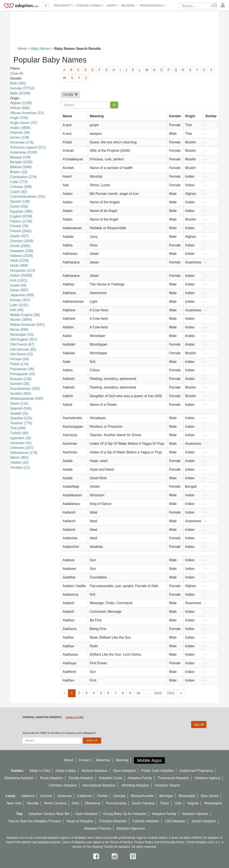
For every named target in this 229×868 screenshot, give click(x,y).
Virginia (193, 803)
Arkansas (64, 796)
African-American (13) (27, 113)
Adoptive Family (140, 778)
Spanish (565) (21, 408)
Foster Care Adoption (157, 771)
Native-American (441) (27, 325)
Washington (213, 803)
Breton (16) (19, 172)
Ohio (76, 803)
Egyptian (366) (21, 211)
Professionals (153, 5)
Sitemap (122, 760)
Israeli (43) (18, 285)
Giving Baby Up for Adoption (125, 814)
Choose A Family (90, 5)
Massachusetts (142, 796)
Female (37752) (22, 88)
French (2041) (21, 231)
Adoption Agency (207, 778)
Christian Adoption (63, 785)
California (85, 796)
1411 (171, 693)
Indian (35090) (21, 275)
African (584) (20, 108)
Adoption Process (97, 828)
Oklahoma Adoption (19, 778)
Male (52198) (20, 93)
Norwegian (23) (22, 335)
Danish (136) (20, 201)
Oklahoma (92, 803)
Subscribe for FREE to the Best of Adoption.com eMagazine (59, 733)
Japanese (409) (22, 295)
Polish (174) (19, 364)
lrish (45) (17, 310)
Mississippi (187, 796)
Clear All (17, 73)
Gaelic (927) (19, 236)
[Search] (216, 5)
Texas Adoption (51, 778)
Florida (103, 796)
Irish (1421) (19, 280)
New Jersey (210, 796)
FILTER (70, 95)
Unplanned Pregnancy (196, 771)
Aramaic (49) (20, 132)
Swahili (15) (19, 413)
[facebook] (97, 856)
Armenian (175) (22, 142)
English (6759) (21, 216)
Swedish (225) (21, 418)
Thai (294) (18, 428)
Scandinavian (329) (25, 389)
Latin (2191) (19, 305)
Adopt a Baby (66, 771)
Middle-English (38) (25, 315)
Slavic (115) (19, 403)
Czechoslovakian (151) (28, 197)
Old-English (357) (24, 339)
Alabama (28, 796)
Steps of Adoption (80, 821)
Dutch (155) (19, 206)
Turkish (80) (19, 433)
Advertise (103, 760)
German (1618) (22, 241)
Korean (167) (20, 300)
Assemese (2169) (24, 152)
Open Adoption (124, 771)
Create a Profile (74, 717)
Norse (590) (19, 330)
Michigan (166, 796)
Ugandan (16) (21, 438)
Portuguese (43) (22, 374)
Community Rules (172, 842)
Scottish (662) (21, 394)
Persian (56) (19, 359)
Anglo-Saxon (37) (24, 123)
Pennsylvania (116, 803)
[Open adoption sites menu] (46, 5)
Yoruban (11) (20, 468)
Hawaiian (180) (22, 251)
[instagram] (116, 856)
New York (14, 803)
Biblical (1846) (21, 167)
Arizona (46, 796)
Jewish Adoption (204, 821)
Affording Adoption (135, 785)
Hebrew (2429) (22, 256)
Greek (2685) (20, 246)
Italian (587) (19, 290)
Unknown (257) (22, 448)
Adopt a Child (40, 771)
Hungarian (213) (23, 270)
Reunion (129, 5)
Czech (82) (19, 192)
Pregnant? (64, 5)
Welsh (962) (19, 458)
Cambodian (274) (23, 177)
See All (199, 725)
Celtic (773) (19, 182)
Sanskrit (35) (20, 384)
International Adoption (99, 785)
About (69, 760)
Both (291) (18, 83)
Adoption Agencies (131, 828)
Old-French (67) (22, 344)
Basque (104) (20, 157)
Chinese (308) (21, 187)
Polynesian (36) (22, 369)
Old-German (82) (23, 349)
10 (138, 693)
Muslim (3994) (21, 320)
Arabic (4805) (20, 128)
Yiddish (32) (19, 463)
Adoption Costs (111, 778)
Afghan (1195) (21, 103)
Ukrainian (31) (21, 443)
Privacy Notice (144, 842)
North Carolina (55, 803)
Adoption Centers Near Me (49, 814)
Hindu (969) (19, 266)
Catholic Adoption (146, 821)
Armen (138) (20, 137)
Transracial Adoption (173, 778)
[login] (224, 5)
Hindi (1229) (19, 261)
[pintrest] (133, 856)
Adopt (113, 5)
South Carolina (143, 803)
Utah (178, 803)
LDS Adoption (175, 821)
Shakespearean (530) (27, 399)
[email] (52, 741)
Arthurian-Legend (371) (28, 147)
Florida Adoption (81, 778)
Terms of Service (121, 842)
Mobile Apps (149, 760)
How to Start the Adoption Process (35, 821)
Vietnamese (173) (24, 453)
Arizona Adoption (95, 771)
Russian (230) (21, 379)
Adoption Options (195, 814)
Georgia (119, 796)
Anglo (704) (19, 118)
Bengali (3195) (21, 162)
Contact (84, 760)
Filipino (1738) (21, 221)
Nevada (33, 803)
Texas (164, 803)
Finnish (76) (19, 226)
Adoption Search (167, 785)
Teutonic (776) (21, 423)
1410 (158, 693)
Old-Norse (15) (22, 354)
